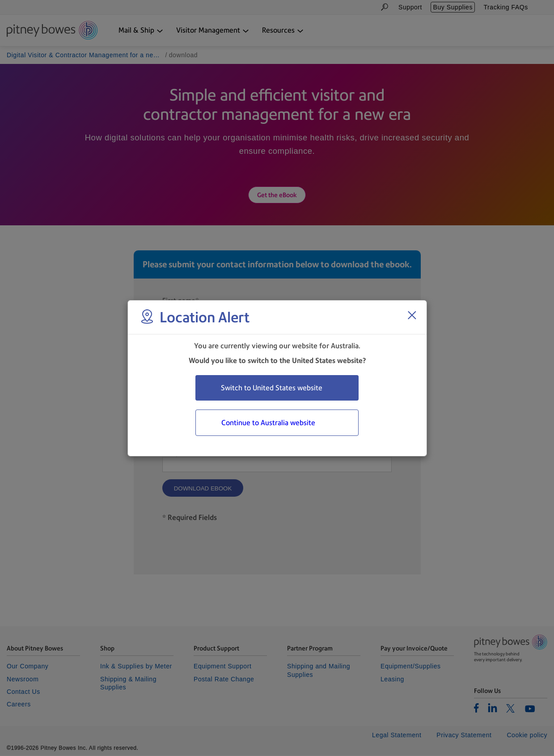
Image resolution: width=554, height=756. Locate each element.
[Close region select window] (412, 315)
